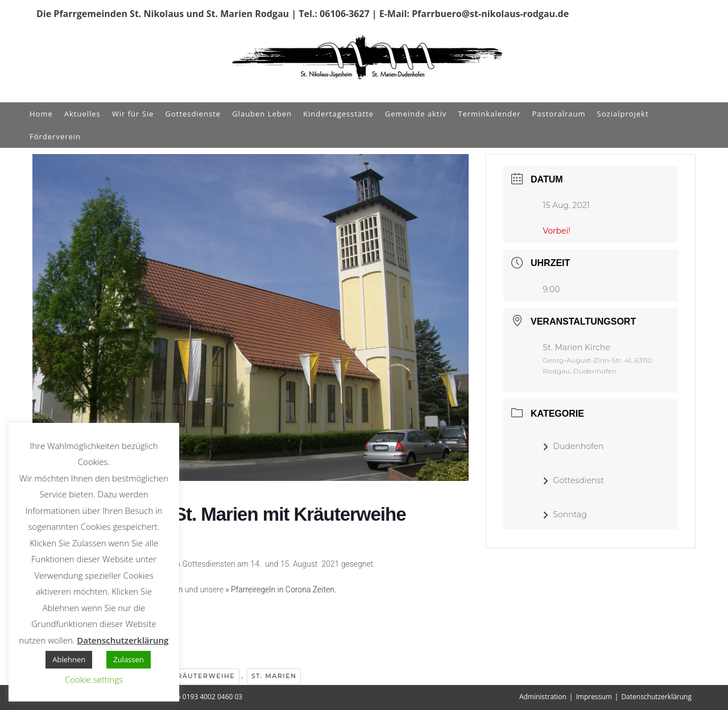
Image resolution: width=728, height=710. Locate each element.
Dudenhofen (573, 446)
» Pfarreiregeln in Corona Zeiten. (281, 589)
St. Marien (274, 676)
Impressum (593, 697)
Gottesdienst (573, 480)
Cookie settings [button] (94, 679)
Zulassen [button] (129, 659)
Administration (543, 697)
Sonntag (565, 514)
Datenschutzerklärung (656, 697)
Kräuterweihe (203, 676)
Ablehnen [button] (69, 659)
